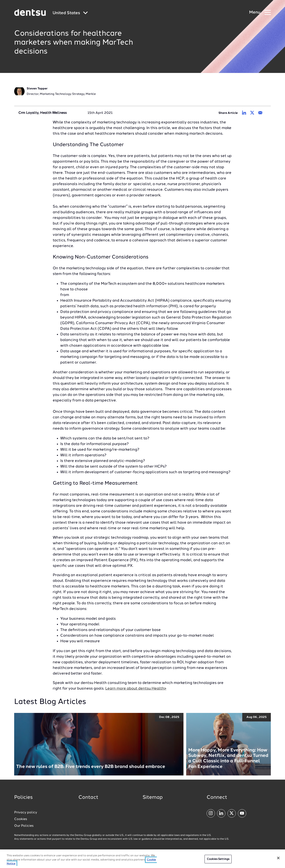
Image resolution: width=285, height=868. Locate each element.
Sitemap (153, 798)
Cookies (21, 819)
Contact (88, 798)
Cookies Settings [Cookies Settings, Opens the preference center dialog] (218, 859)
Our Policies (24, 826)
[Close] (278, 858)
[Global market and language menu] (70, 13)
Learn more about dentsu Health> (136, 689)
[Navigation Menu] (260, 13)
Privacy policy (26, 813)
